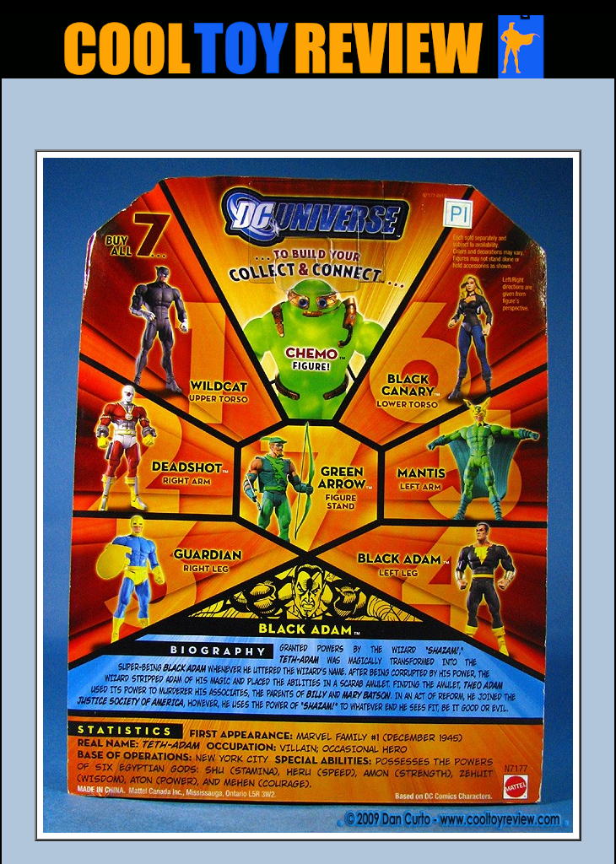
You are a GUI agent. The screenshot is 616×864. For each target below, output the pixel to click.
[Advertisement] (308, 119)
